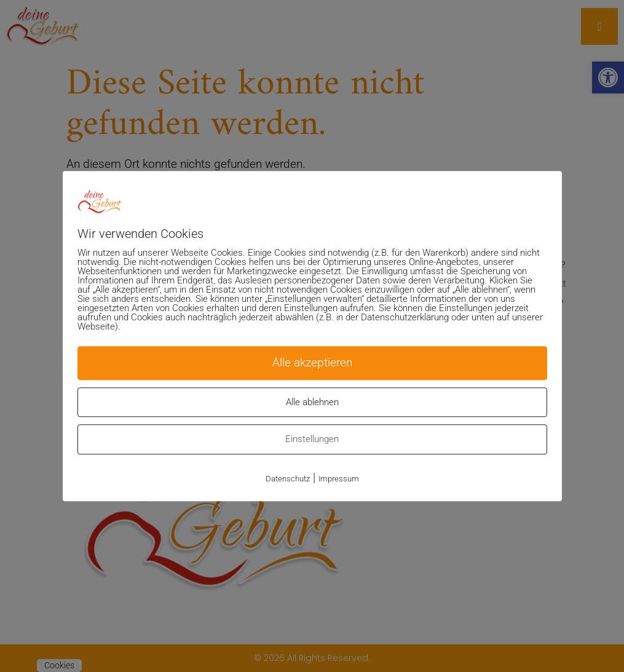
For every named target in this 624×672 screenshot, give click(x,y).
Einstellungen (312, 439)
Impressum (339, 479)
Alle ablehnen (312, 402)
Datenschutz (288, 479)
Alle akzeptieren (312, 362)
